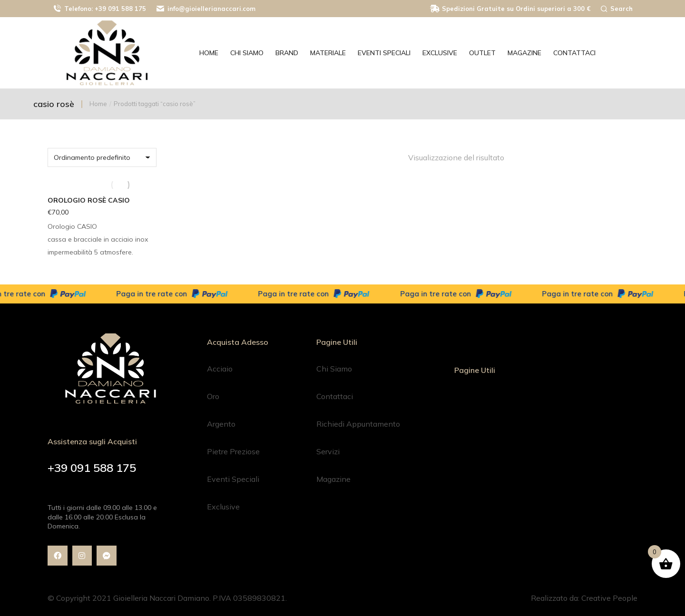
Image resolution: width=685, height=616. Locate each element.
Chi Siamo (334, 369)
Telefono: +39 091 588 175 (99, 9)
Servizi (328, 451)
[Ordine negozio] (102, 157)
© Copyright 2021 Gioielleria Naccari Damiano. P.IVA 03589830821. (167, 598)
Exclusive (223, 507)
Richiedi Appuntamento (358, 424)
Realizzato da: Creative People (584, 598)
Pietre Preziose (233, 451)
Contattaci (335, 396)
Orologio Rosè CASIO (89, 200)
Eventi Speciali (233, 479)
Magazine (333, 479)
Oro (213, 396)
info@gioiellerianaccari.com (205, 9)
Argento (221, 424)
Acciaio (220, 369)
